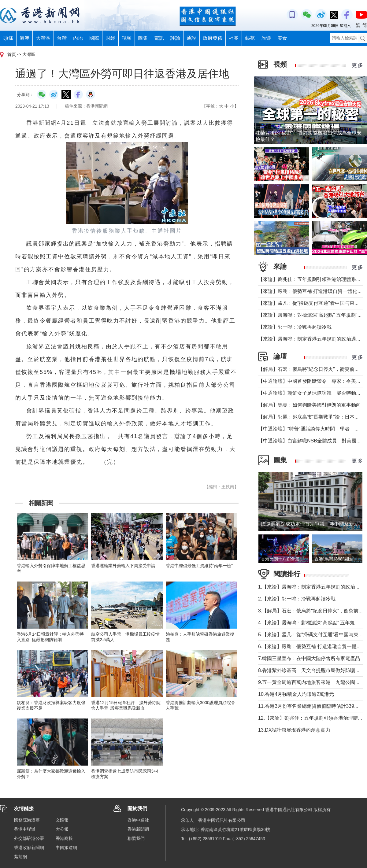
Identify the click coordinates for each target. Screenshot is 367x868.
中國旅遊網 (66, 848)
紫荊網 (20, 857)
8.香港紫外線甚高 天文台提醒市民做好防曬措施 (311, 670)
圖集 (143, 38)
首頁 (12, 54)
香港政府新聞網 (29, 848)
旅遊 (266, 38)
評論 (175, 38)
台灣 (62, 38)
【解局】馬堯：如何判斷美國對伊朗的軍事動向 (310, 405)
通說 (191, 38)
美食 (282, 38)
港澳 (24, 38)
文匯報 (62, 820)
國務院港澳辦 (27, 820)
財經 (110, 38)
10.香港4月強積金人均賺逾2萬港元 (296, 694)
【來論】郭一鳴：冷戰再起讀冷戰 (295, 327)
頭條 (8, 38)
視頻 (127, 38)
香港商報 (64, 838)
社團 (234, 38)
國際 (94, 38)
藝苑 (250, 38)
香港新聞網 (138, 829)
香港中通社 (138, 820)
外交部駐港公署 (29, 838)
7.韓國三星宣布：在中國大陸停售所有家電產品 (309, 658)
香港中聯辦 (25, 829)
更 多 (357, 65)
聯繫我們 (136, 838)
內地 (78, 38)
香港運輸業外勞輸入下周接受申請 (123, 566)
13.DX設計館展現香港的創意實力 (294, 730)
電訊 (159, 38)
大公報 (62, 829)
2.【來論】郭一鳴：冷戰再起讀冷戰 (297, 599)
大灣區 (43, 38)
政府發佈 (213, 38)
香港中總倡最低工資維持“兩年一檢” (199, 566)
